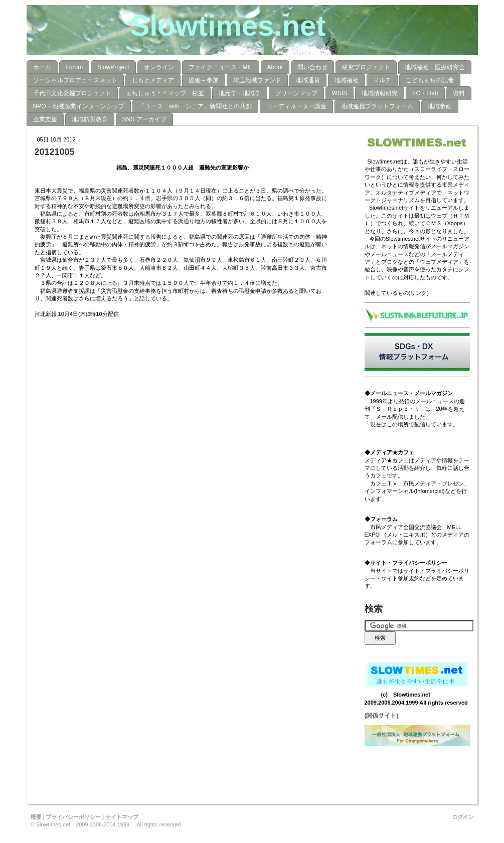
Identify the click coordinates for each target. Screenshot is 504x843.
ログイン (463, 817)
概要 (36, 817)
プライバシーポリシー (73, 817)
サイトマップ (122, 817)
